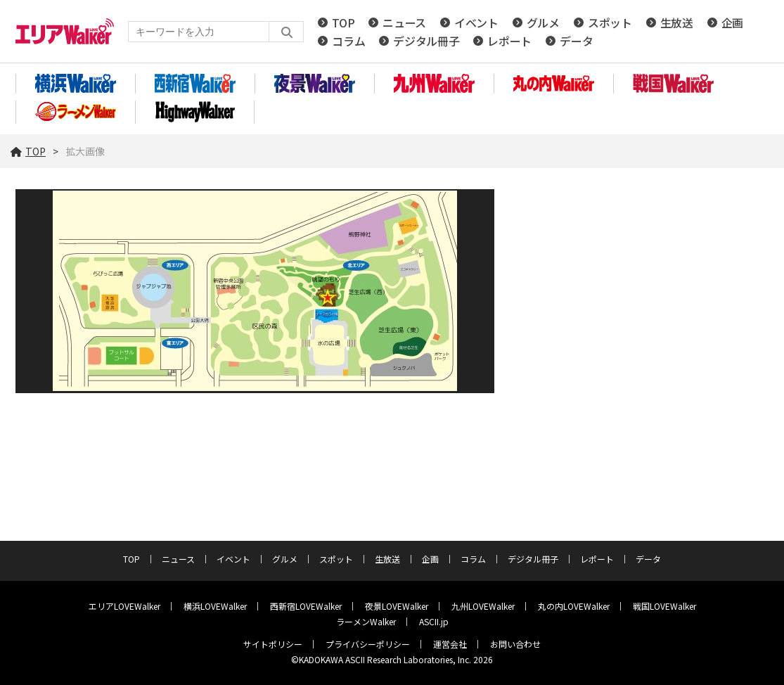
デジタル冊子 (426, 41)
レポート (509, 41)
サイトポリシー (273, 644)
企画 (732, 23)
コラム (348, 41)
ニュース (404, 23)
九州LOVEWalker (483, 606)
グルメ (543, 23)
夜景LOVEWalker (397, 606)
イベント (476, 23)
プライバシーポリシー (368, 644)
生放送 (677, 23)
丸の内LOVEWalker (574, 606)
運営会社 (450, 644)
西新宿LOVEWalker (306, 606)
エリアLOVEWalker (124, 606)
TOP (343, 23)
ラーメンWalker (366, 621)
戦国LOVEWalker (664, 606)
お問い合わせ (515, 644)
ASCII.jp (434, 621)
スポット (610, 23)
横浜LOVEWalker (215, 606)
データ (576, 41)
